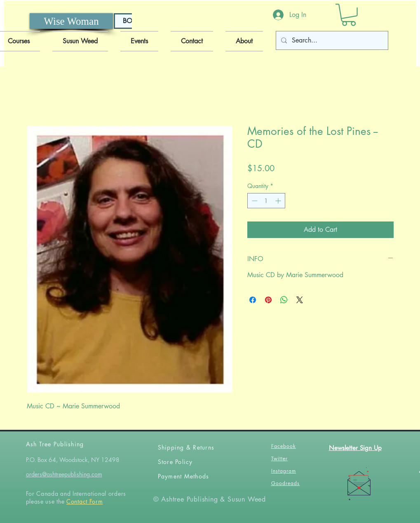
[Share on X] (300, 300)
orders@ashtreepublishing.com (64, 474)
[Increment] (279, 201)
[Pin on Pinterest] (268, 300)
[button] (349, 15)
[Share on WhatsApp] (284, 300)
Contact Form (84, 501)
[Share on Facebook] (253, 300)
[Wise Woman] (71, 21)
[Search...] (331, 40)
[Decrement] (254, 201)
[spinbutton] (266, 201)
